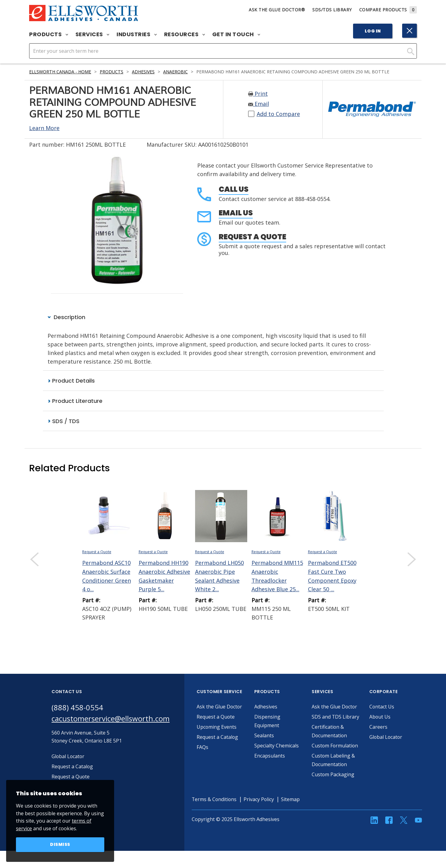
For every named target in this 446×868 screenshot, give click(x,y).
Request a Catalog (217, 737)
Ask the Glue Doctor (220, 707)
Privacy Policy (260, 808)
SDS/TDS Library (332, 10)
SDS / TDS (63, 421)
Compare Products (388, 10)
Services (92, 34)
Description (66, 317)
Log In (373, 31)
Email (259, 104)
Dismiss (60, 845)
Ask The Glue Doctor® (277, 10)
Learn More (44, 128)
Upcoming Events (217, 727)
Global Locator (386, 737)
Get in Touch (236, 34)
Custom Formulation (335, 754)
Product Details (71, 381)
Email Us (236, 213)
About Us (380, 717)
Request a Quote (252, 237)
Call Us (234, 189)
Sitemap (292, 808)
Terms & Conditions (215, 808)
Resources (185, 34)
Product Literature (75, 401)
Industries (137, 34)
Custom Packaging (333, 783)
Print (258, 94)
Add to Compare (278, 114)
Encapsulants (270, 756)
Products (49, 34)
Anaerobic (175, 72)
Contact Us (382, 707)
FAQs (202, 747)
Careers (378, 727)
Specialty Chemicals (277, 746)
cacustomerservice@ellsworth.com (111, 718)
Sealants (264, 735)
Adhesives (143, 72)
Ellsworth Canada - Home (60, 72)
